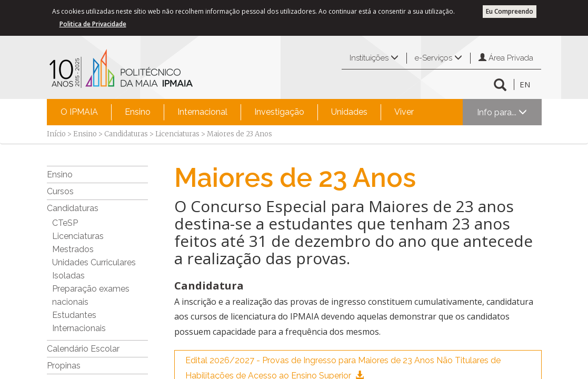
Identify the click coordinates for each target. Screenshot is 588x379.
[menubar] (237, 112)
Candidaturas (126, 134)
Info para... (502, 112)
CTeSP (65, 223)
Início (56, 134)
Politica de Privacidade (93, 24)
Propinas (64, 366)
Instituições (374, 58)
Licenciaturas (177, 134)
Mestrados (73, 249)
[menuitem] (79, 112)
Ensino (138, 112)
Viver (404, 112)
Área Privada (506, 58)
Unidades (349, 112)
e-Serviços (438, 58)
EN (525, 84)
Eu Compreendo (510, 11)
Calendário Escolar (83, 349)
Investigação (279, 112)
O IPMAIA (79, 112)
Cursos (60, 191)
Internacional (202, 112)
